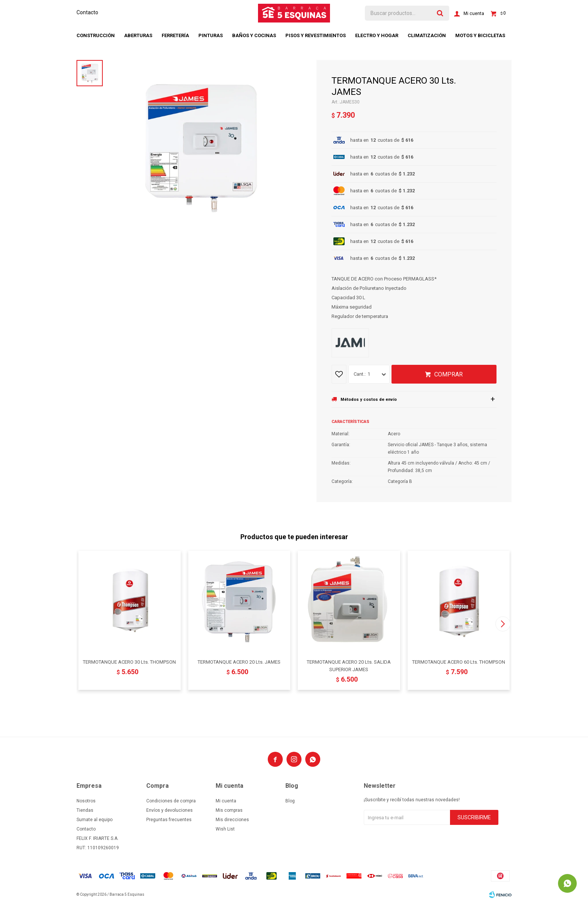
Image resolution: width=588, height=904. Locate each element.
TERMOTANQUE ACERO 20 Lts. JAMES (239, 662)
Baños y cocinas (254, 35)
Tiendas (85, 810)
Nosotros (86, 801)
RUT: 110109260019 (98, 848)
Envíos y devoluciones (169, 810)
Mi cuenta (226, 801)
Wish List (225, 829)
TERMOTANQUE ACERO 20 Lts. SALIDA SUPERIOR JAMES (349, 666)
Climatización (427, 35)
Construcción (96, 35)
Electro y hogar (377, 35)
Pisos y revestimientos (316, 35)
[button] (503, 624)
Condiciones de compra (171, 801)
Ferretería (175, 35)
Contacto (87, 12)
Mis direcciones (232, 820)
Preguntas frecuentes (169, 820)
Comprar (448, 374)
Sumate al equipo (94, 820)
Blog (290, 801)
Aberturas (138, 35)
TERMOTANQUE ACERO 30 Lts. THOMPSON (129, 662)
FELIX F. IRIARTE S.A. (97, 838)
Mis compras (229, 810)
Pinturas (211, 35)
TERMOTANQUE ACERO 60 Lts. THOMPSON (459, 662)
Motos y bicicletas (480, 35)
